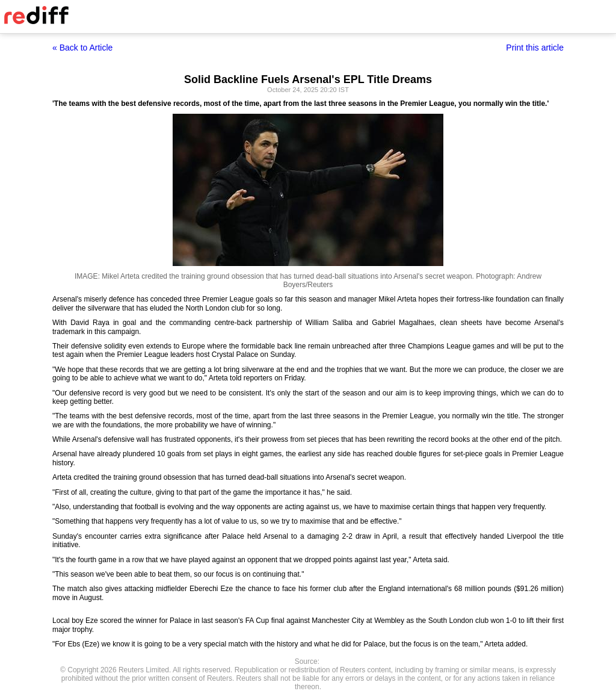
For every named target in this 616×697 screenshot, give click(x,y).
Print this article (535, 48)
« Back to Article (82, 48)
